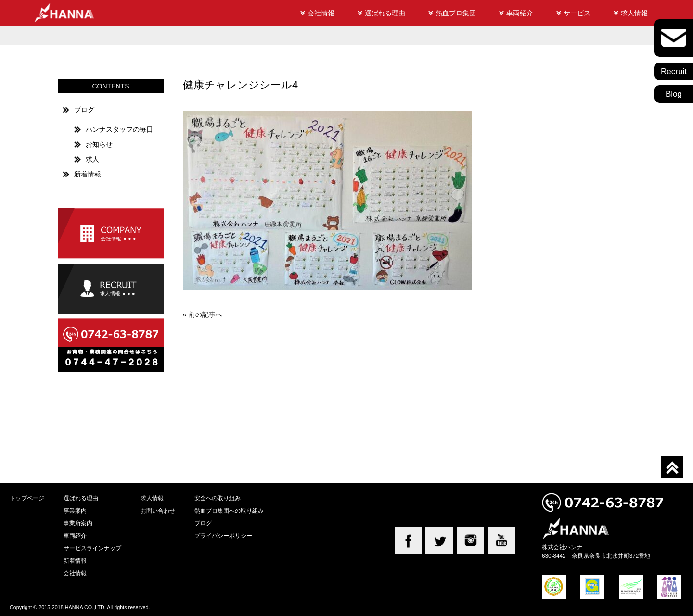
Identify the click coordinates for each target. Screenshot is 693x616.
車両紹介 (520, 13)
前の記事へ (205, 314)
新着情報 (88, 174)
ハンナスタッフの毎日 (119, 129)
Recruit (674, 71)
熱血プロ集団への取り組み (229, 510)
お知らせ (99, 144)
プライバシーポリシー (223, 535)
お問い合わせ (158, 510)
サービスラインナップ (92, 548)
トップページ (27, 498)
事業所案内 (78, 523)
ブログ (84, 110)
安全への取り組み (218, 498)
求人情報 (634, 13)
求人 (92, 159)
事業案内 (75, 510)
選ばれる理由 (385, 13)
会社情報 (321, 13)
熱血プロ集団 (456, 13)
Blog (674, 94)
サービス (577, 13)
